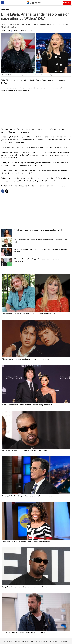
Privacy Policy (66, 641)
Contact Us (50, 641)
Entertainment (6, 10)
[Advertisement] (36, 110)
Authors (57, 641)
